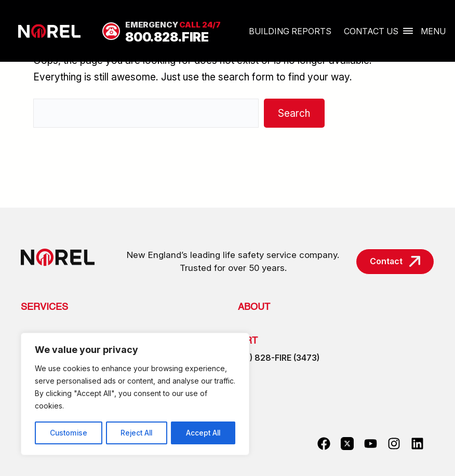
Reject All (136, 433)
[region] (135, 395)
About (254, 307)
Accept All (203, 433)
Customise (68, 433)
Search (294, 113)
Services (44, 307)
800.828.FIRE (167, 37)
